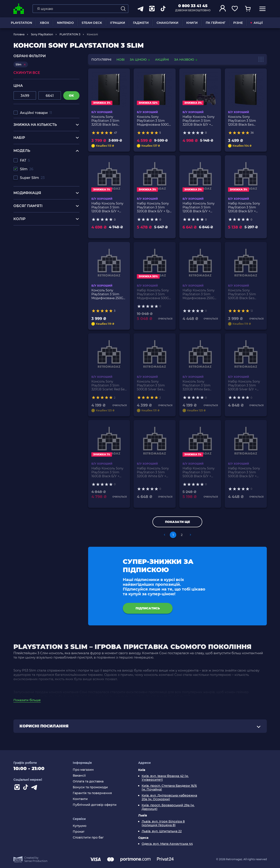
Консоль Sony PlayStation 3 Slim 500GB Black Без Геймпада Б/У (242, 294)
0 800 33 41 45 (193, 6)
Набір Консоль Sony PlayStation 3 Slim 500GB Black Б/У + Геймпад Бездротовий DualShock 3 (199, 472)
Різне (238, 23)
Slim (27, 169)
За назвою (186, 60)
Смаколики (168, 23)
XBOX (45, 23)
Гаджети (141, 23)
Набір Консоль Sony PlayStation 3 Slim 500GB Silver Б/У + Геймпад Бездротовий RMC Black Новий (244, 385)
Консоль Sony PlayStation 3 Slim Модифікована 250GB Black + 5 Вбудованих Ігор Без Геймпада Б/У (109, 294)
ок (71, 96)
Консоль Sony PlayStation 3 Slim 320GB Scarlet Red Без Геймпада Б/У (109, 385)
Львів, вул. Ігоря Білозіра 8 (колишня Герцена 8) (163, 823)
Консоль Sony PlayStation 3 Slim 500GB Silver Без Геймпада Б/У (151, 385)
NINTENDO (65, 23)
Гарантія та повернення (92, 793)
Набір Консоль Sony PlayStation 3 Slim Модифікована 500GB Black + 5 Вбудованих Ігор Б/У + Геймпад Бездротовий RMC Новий (154, 294)
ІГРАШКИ (118, 23)
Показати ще (177, 522)
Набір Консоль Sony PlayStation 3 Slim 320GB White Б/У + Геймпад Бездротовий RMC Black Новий (153, 472)
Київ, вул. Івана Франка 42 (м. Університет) (165, 778)
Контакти (80, 799)
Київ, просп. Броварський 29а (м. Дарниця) (168, 807)
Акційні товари (36, 113)
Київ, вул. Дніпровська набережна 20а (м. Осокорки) (169, 797)
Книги (192, 23)
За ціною (140, 60)
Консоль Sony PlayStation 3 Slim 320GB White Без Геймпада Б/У (197, 385)
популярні (101, 60)
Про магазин (83, 770)
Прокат (79, 832)
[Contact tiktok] (26, 788)
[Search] (123, 9)
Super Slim (32, 178)
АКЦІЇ (257, 23)
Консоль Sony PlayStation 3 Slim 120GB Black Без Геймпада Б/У (242, 121)
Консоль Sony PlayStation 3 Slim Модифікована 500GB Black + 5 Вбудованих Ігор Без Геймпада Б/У (155, 121)
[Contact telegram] (35, 788)
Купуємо (80, 826)
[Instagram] (18, 788)
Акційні (162, 60)
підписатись (148, 608)
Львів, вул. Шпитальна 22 (162, 831)
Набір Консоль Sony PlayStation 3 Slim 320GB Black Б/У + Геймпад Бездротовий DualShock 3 (199, 121)
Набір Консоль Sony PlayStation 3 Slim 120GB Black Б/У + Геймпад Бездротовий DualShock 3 (107, 207)
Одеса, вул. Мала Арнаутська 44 (167, 844)
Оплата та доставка (88, 781)
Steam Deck (92, 23)
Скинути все (27, 73)
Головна (19, 34)
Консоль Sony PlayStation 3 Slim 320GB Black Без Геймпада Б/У (105, 121)
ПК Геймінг (216, 23)
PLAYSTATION (21, 23)
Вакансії (79, 776)
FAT (25, 160)
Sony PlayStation (42, 34)
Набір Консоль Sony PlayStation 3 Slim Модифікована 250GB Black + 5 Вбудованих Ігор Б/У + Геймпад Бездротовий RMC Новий (200, 294)
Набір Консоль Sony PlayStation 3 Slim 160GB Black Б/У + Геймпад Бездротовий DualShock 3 (107, 472)
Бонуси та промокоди (90, 787)
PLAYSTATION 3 (70, 34)
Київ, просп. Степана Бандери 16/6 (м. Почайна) (169, 788)
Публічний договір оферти (95, 805)
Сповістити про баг (88, 838)
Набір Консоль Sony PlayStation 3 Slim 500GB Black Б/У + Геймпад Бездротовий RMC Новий (244, 472)
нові (121, 60)
